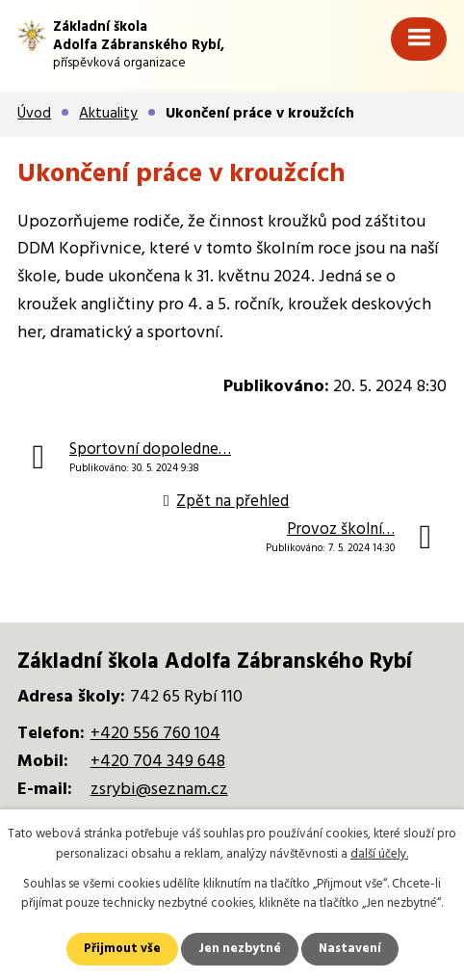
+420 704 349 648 (158, 762)
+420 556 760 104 (155, 734)
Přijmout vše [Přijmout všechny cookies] (122, 949)
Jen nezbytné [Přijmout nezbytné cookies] (240, 949)
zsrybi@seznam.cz (159, 790)
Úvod (34, 114)
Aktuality (108, 114)
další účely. (379, 854)
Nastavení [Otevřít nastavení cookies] (350, 949)
